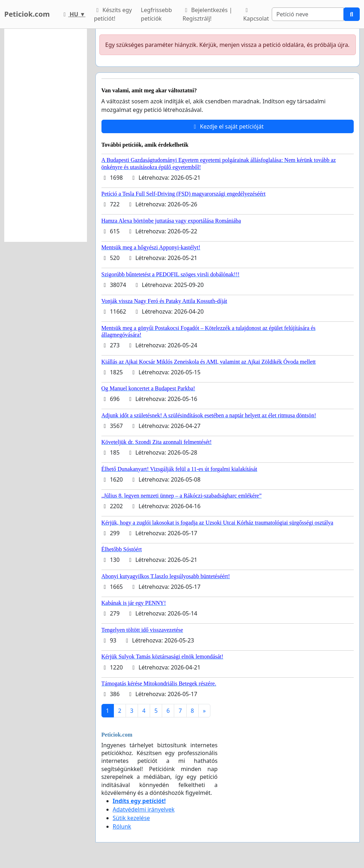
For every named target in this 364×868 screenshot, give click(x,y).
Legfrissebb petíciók (156, 14)
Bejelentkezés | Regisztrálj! (208, 14)
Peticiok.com (27, 14)
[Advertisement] (46, 135)
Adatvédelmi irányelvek (144, 809)
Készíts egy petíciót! (113, 14)
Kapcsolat (256, 15)
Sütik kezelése (131, 818)
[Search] (308, 14)
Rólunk (122, 826)
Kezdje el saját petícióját (227, 126)
